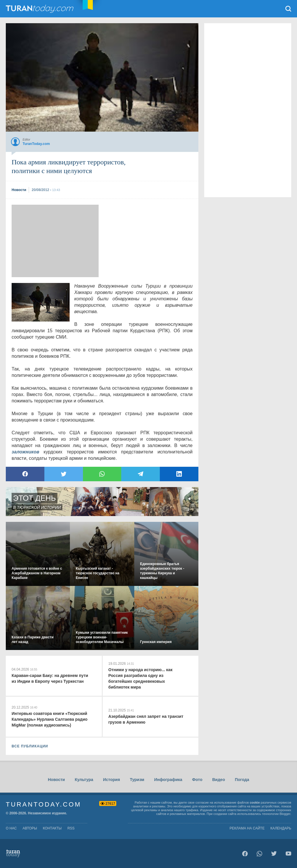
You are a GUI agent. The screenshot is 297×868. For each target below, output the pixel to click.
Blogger (285, 814)
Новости (56, 780)
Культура (84, 780)
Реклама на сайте (247, 828)
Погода (242, 780)
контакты (52, 828)
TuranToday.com (40, 9)
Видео (219, 780)
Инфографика (168, 780)
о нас (11, 828)
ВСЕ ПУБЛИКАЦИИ (30, 746)
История (111, 780)
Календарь (281, 828)
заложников (25, 452)
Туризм (137, 780)
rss (71, 828)
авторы (30, 828)
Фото (197, 780)
